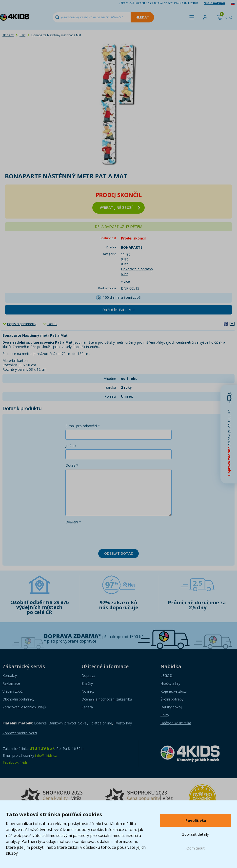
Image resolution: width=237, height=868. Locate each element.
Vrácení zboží (13, 691)
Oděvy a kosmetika (176, 723)
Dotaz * (72, 465)
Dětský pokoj (171, 707)
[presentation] (103, 536)
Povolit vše (196, 820)
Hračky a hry (170, 683)
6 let (22, 35)
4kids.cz (8, 35)
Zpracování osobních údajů (24, 707)
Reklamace (11, 683)
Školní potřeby (172, 699)
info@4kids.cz (46, 755)
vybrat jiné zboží (120, 208)
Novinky (88, 691)
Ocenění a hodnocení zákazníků (107, 699)
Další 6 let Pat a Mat (118, 310)
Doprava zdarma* (72, 636)
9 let (124, 259)
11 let (125, 254)
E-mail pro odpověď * (83, 426)
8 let (124, 264)
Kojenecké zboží (174, 691)
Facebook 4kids (15, 762)
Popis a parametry (22, 324)
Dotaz (52, 324)
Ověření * (73, 522)
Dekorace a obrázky (137, 269)
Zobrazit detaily (196, 834)
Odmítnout (196, 848)
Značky (87, 683)
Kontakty (10, 675)
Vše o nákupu (215, 3)
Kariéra (87, 707)
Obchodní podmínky (18, 699)
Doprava (88, 675)
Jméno (71, 446)
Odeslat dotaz (118, 553)
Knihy (165, 715)
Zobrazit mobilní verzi (20, 733)
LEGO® (167, 675)
